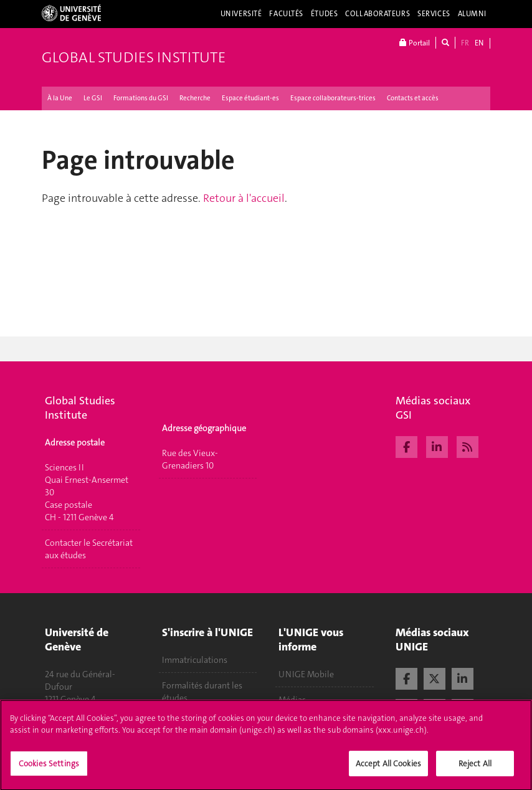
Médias (292, 700)
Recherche (195, 98)
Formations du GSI (141, 98)
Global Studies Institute (134, 57)
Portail (415, 43)
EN (479, 43)
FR (465, 43)
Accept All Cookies (388, 769)
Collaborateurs (378, 14)
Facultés (286, 14)
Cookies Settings (49, 769)
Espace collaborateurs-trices (333, 98)
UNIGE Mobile (306, 674)
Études (324, 14)
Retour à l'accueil (244, 198)
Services (434, 14)
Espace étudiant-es (250, 98)
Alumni (472, 14)
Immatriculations (195, 660)
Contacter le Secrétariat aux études (89, 549)
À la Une (60, 98)
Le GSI (93, 98)
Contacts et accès (413, 98)
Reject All (475, 769)
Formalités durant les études (202, 692)
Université (241, 14)
